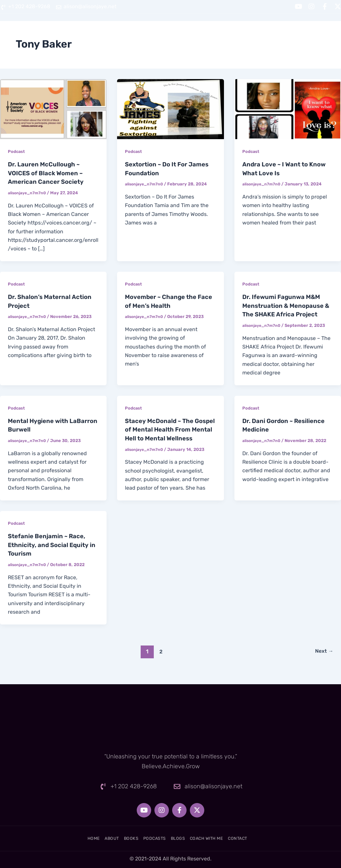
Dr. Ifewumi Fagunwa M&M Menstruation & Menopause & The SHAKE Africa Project (287, 305)
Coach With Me (279, 30)
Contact (327, 30)
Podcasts (198, 30)
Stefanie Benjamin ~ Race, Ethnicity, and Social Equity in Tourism (52, 551)
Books (160, 30)
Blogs (235, 30)
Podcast (17, 151)
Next (323, 657)
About (128, 30)
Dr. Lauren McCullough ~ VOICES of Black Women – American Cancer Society (49, 173)
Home (96, 30)
